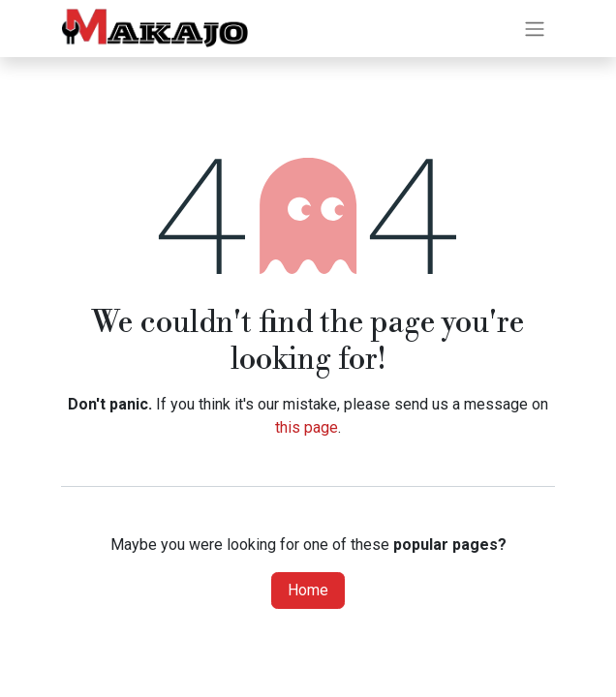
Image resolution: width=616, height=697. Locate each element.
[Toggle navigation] (535, 29)
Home (308, 590)
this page (307, 427)
